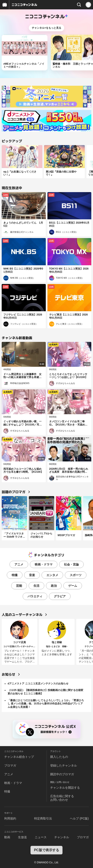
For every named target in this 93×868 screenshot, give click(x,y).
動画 (7, 837)
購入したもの (59, 757)
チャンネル (62, 837)
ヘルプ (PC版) (79, 818)
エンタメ (52, 575)
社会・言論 (71, 564)
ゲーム (73, 586)
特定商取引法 (43, 818)
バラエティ (35, 596)
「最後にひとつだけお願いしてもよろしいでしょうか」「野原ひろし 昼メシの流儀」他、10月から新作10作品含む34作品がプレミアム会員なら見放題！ (46, 704)
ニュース (41, 837)
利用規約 (10, 818)
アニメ (19, 564)
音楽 (32, 575)
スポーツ (76, 575)
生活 (36, 586)
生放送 (22, 837)
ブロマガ (10, 765)
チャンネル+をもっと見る (46, 28)
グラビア (60, 596)
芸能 (19, 586)
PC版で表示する (46, 850)
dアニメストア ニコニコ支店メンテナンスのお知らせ (38, 684)
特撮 (15, 575)
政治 (54, 586)
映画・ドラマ (44, 564)
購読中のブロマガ (62, 774)
